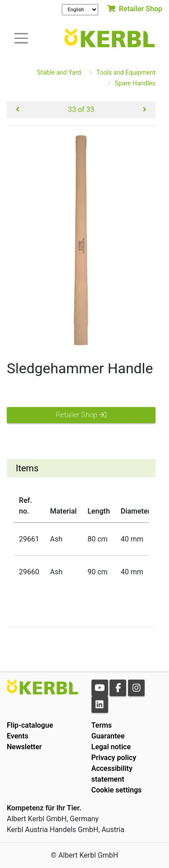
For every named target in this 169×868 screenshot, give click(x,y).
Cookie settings (117, 790)
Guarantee (108, 736)
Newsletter (24, 747)
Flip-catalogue (30, 725)
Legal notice (111, 747)
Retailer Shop (135, 9)
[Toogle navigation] (21, 38)
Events (18, 736)
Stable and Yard (59, 72)
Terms (102, 725)
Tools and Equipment (126, 72)
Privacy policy (114, 758)
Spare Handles (135, 83)
